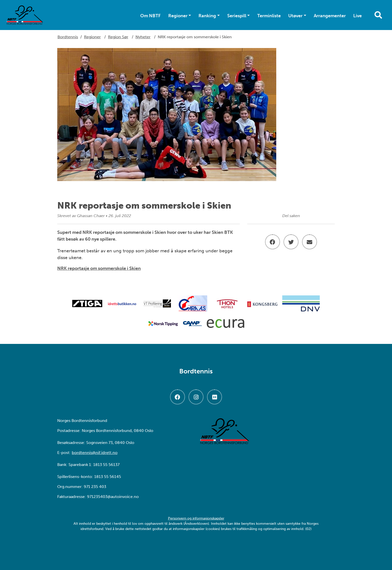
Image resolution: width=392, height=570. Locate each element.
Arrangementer (330, 16)
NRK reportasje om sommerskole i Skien (99, 268)
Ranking (207, 16)
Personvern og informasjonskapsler (196, 518)
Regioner (178, 16)
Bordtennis (68, 37)
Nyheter (143, 37)
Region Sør (118, 37)
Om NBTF (150, 16)
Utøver (295, 16)
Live (357, 16)
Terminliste (269, 16)
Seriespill (237, 16)
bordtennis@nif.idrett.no (95, 453)
